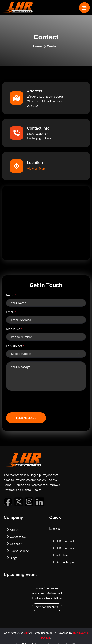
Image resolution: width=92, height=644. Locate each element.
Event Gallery (18, 551)
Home (37, 46)
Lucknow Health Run (47, 598)
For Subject (15, 346)
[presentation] (35, 402)
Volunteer (61, 555)
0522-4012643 (38, 134)
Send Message (26, 418)
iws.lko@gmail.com (40, 138)
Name (11, 295)
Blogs (12, 558)
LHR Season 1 (63, 541)
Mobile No (14, 329)
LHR (26, 633)
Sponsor (14, 544)
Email (11, 312)
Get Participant (65, 562)
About (13, 530)
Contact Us (16, 537)
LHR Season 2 (63, 548)
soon (40, 588)
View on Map (36, 168)
